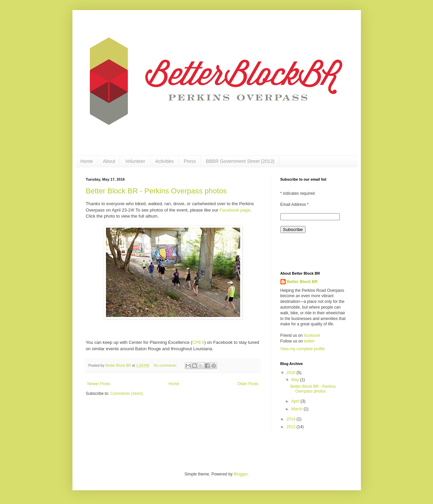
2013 (291, 427)
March (297, 409)
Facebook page (235, 210)
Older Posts (248, 384)
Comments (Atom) (127, 394)
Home (87, 161)
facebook (312, 335)
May (295, 380)
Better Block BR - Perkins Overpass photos (156, 191)
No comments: (166, 365)
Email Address (295, 204)
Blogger (241, 474)
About (109, 161)
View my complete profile (303, 349)
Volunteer (135, 161)
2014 (291, 419)
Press (190, 161)
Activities (165, 161)
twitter (309, 341)
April (296, 401)
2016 (291, 373)
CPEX (198, 342)
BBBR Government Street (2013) (240, 161)
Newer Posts (99, 384)
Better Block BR (302, 282)
